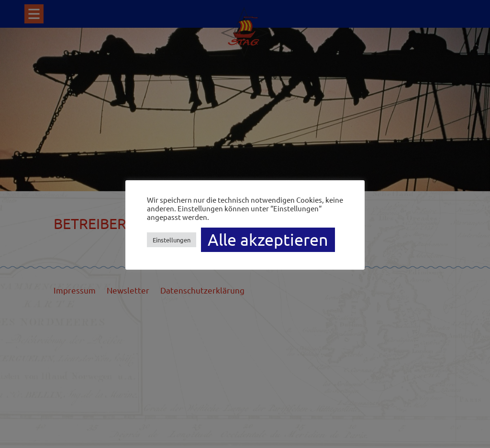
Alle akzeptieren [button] (268, 240)
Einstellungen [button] (172, 240)
